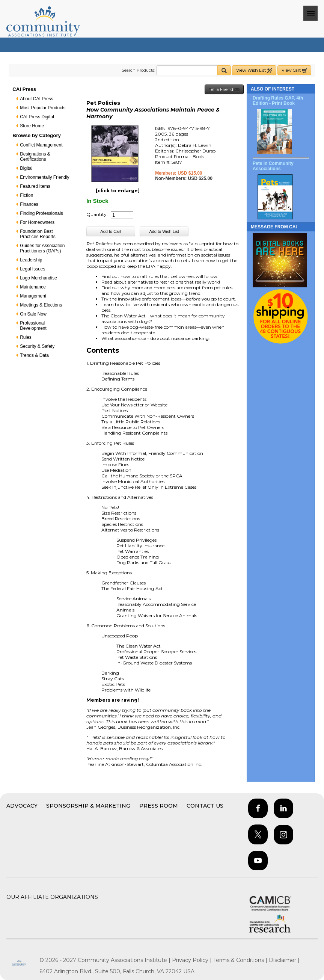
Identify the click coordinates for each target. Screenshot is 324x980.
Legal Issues (32, 269)
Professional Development (33, 326)
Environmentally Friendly (44, 177)
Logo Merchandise (38, 278)
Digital (26, 168)
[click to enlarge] (118, 191)
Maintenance (33, 287)
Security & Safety (37, 346)
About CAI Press (37, 99)
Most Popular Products (43, 108)
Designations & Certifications (35, 157)
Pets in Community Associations (273, 166)
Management (33, 296)
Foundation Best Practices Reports (38, 234)
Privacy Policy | (193, 960)
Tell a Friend (224, 90)
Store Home (32, 126)
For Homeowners (37, 222)
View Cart (294, 70)
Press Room (159, 806)
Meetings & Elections (41, 305)
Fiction (26, 195)
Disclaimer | (284, 960)
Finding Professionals (41, 213)
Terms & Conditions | (241, 960)
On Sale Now (33, 314)
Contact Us (205, 806)
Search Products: (138, 70)
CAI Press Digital (37, 117)
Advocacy (22, 806)
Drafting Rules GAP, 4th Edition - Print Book (278, 101)
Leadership (31, 260)
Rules (26, 337)
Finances (29, 204)
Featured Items (35, 186)
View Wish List (254, 70)
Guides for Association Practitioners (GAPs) (42, 248)
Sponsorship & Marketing (88, 806)
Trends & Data (34, 355)
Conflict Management (41, 145)
